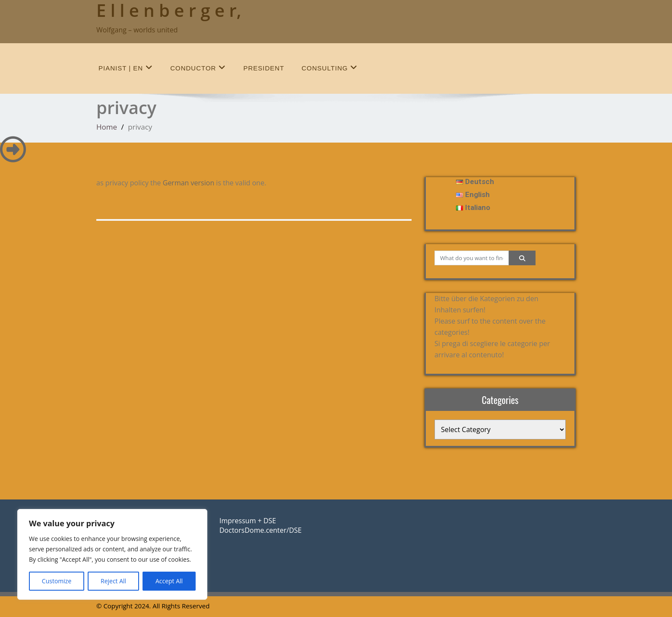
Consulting (330, 68)
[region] (112, 554)
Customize (57, 581)
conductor (198, 68)
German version (189, 183)
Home (107, 127)
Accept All (169, 581)
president (264, 68)
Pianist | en (126, 68)
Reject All (113, 581)
